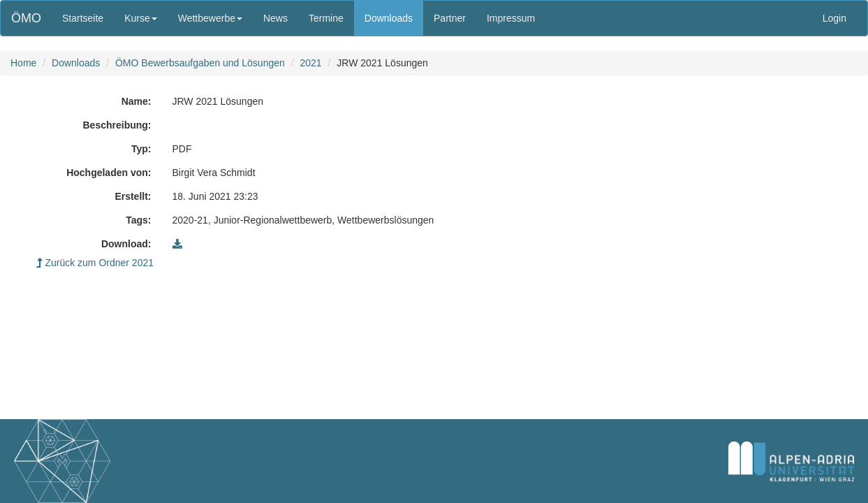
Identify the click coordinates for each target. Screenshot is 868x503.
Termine (326, 18)
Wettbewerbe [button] (210, 18)
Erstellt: (133, 196)
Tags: (138, 220)
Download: (126, 244)
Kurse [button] (141, 18)
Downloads (389, 18)
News (275, 18)
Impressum (511, 18)
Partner (450, 18)
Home (23, 63)
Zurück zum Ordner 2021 (95, 263)
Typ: (141, 149)
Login (834, 18)
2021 (310, 63)
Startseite (83, 18)
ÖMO (26, 18)
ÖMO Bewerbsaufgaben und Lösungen (200, 63)
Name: (137, 101)
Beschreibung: (117, 125)
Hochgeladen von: (109, 173)
